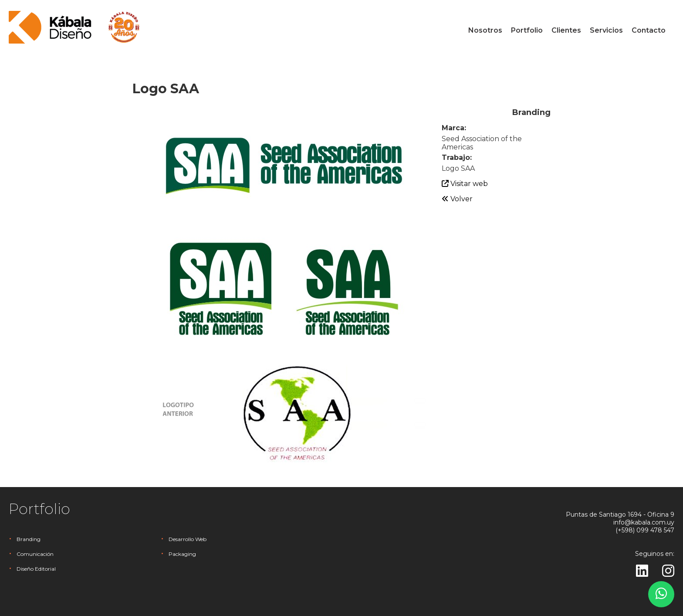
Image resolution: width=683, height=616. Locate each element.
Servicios (606, 30)
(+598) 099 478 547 (645, 530)
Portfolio (527, 30)
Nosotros (485, 30)
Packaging (182, 554)
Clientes (566, 30)
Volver (457, 199)
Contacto (649, 30)
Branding (29, 539)
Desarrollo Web (188, 539)
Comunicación (35, 554)
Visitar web (465, 184)
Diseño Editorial (36, 569)
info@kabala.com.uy (644, 522)
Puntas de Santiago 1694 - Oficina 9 (620, 514)
